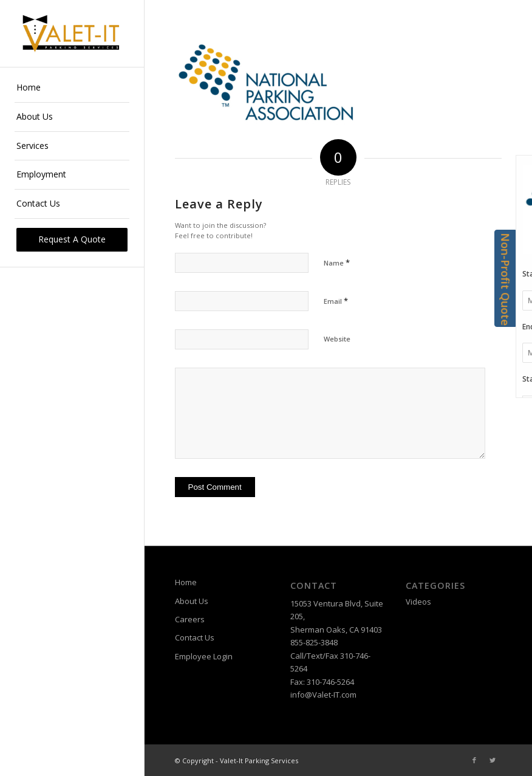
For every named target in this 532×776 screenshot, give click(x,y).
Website (337, 339)
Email (336, 301)
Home (186, 582)
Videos (418, 602)
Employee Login (204, 656)
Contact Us (195, 637)
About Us (192, 601)
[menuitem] (72, 88)
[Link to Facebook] (474, 760)
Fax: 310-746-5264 (322, 682)
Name (337, 263)
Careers (190, 619)
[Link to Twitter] (493, 760)
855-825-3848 (314, 642)
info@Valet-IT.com (323, 695)
